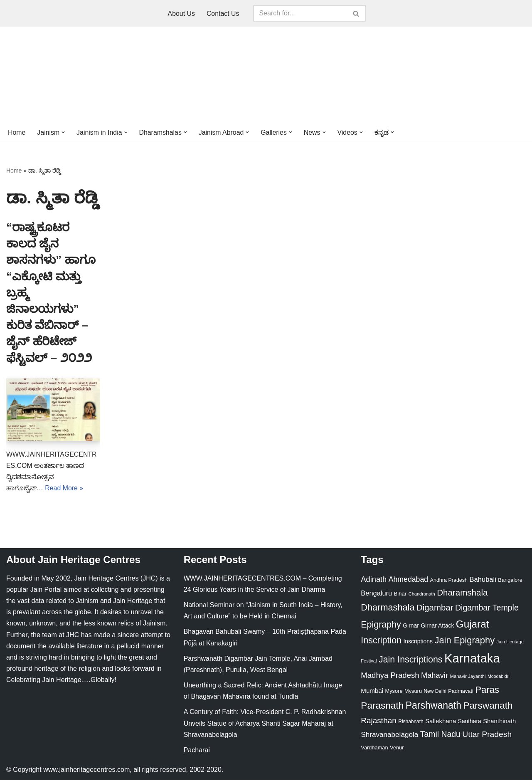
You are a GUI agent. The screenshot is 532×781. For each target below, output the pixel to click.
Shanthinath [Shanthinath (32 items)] (499, 722)
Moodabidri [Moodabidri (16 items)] (499, 677)
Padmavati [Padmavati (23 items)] (461, 691)
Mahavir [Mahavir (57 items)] (435, 676)
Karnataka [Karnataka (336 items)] (472, 659)
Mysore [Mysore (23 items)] (394, 691)
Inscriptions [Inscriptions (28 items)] (418, 642)
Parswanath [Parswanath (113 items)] (488, 706)
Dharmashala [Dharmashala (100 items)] (388, 608)
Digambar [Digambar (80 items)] (435, 608)
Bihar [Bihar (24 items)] (400, 594)
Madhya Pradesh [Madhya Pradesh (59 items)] (390, 676)
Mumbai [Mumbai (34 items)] (372, 691)
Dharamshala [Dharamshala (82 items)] (462, 593)
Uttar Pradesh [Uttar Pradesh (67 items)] (487, 735)
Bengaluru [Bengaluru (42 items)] (376, 593)
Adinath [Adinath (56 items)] (374, 580)
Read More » (64, 489)
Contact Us (223, 14)
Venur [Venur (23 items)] (397, 748)
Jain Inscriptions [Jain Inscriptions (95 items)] (411, 660)
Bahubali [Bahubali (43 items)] (483, 580)
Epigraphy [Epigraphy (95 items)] (381, 625)
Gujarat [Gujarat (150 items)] (473, 624)
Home (17, 132)
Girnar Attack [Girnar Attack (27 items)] (437, 626)
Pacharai (197, 751)
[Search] (300, 13)
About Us (181, 14)
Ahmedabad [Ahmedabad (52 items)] (408, 580)
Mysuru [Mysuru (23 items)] (413, 691)
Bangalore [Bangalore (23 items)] (510, 580)
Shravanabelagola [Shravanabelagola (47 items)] (389, 735)
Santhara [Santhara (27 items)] (470, 722)
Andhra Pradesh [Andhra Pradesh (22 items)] (449, 581)
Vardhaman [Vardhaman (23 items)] (374, 748)
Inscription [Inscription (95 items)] (381, 641)
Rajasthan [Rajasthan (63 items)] (379, 721)
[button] (64, 132)
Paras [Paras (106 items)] (487, 690)
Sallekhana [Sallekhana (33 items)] (441, 721)
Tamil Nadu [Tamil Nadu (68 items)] (440, 735)
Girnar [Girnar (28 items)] (411, 626)
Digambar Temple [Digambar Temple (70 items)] (487, 608)
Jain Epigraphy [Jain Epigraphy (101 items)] (464, 641)
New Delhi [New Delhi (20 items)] (435, 692)
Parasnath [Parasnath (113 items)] (382, 706)
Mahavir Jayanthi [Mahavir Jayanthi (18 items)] (468, 677)
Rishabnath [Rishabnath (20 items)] (411, 722)
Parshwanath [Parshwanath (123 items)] (433, 706)
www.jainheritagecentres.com (86, 770)
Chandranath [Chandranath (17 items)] (422, 594)
